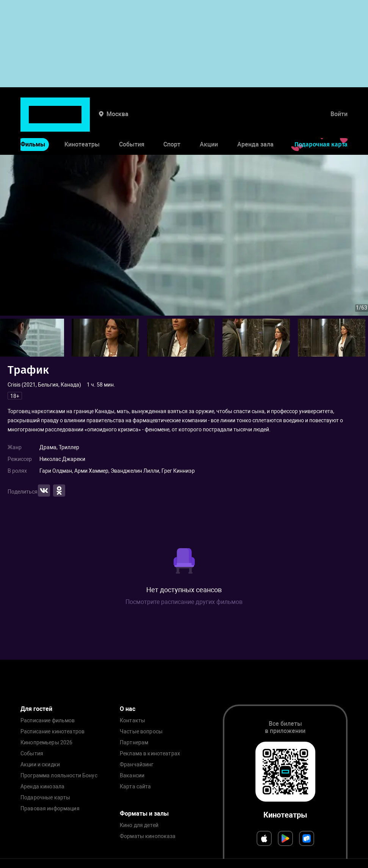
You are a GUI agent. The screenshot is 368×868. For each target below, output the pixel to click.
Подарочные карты (45, 798)
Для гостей (36, 709)
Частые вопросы (141, 732)
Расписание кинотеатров (52, 732)
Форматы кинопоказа (148, 836)
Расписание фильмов (48, 721)
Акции (209, 121)
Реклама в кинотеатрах (150, 754)
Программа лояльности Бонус (59, 776)
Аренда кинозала (42, 787)
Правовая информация (50, 809)
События (132, 121)
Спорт (172, 121)
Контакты (132, 721)
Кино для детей (139, 825)
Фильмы (33, 121)
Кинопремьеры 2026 (46, 743)
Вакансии (132, 776)
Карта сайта (135, 787)
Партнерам (134, 743)
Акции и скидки (40, 765)
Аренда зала (255, 121)
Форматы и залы (144, 814)
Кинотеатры (82, 121)
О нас (128, 709)
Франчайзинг (137, 765)
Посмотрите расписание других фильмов (184, 602)
